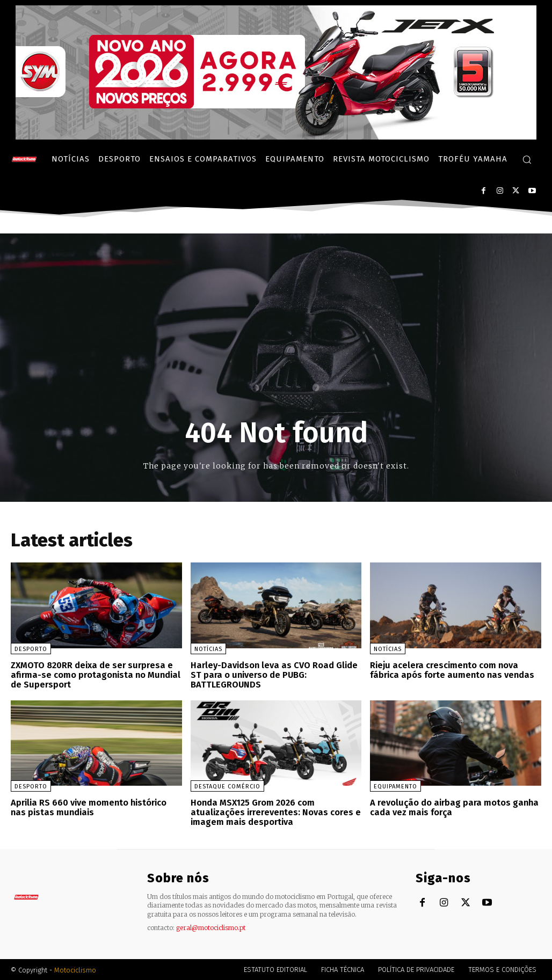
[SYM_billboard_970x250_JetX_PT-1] (276, 137)
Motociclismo (75, 969)
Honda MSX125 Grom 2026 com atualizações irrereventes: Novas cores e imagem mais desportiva (275, 811)
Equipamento (395, 786)
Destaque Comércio (227, 786)
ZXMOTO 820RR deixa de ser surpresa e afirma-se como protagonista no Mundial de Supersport (94, 675)
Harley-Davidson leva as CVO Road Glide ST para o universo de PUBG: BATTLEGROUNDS (273, 675)
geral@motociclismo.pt (211, 927)
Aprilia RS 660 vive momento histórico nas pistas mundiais (89, 807)
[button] (527, 159)
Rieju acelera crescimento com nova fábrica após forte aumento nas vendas (451, 670)
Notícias (208, 649)
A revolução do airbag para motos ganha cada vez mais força (452, 807)
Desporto (31, 649)
